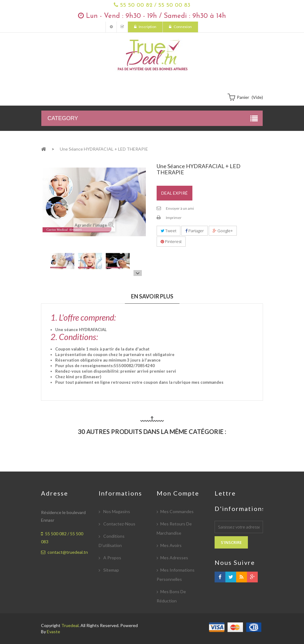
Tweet (168, 231)
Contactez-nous (119, 524)
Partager (195, 231)
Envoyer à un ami (180, 208)
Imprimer (174, 218)
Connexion (182, 27)
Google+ (223, 231)
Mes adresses (174, 558)
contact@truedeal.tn (68, 552)
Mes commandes (177, 511)
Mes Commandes (122, 27)
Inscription (147, 27)
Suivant (138, 273)
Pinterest (171, 241)
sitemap (111, 570)
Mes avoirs (171, 545)
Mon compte (111, 27)
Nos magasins (116, 511)
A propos (112, 558)
